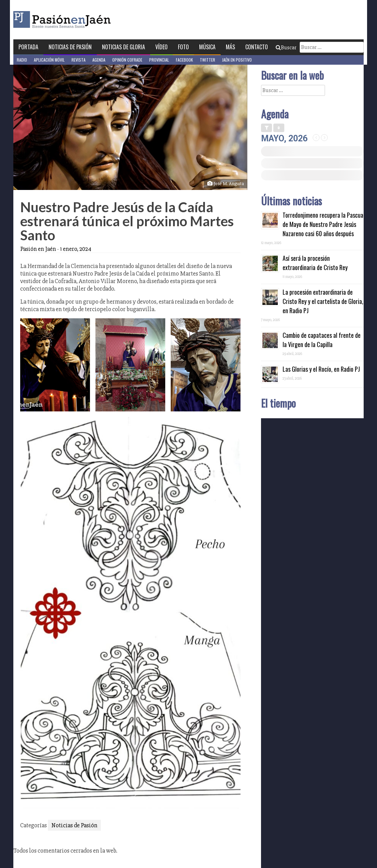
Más (230, 47)
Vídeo (161, 47)
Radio (22, 60)
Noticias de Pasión (70, 47)
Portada (28, 47)
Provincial (159, 60)
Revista (79, 60)
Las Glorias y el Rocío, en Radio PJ (321, 369)
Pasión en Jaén (80, 20)
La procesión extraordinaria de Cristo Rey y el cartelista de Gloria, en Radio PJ (323, 301)
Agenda (99, 60)
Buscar (286, 48)
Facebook (184, 60)
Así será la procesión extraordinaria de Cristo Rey (315, 263)
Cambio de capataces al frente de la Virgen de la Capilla (322, 340)
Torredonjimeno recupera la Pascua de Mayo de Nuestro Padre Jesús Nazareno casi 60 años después (323, 224)
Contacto (257, 47)
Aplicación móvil (49, 60)
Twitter (207, 60)
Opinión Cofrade (127, 60)
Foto (183, 47)
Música (207, 47)
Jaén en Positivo (237, 60)
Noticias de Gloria (123, 47)
